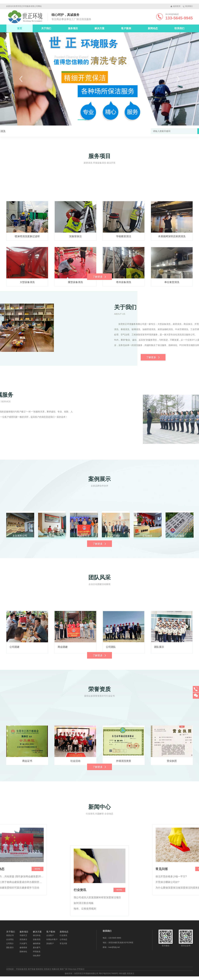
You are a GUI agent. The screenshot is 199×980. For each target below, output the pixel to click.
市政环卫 (23, 935)
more (119, 934)
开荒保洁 (81, 969)
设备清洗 (12, 131)
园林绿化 (23, 952)
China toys (72, 969)
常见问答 (63, 943)
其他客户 (50, 943)
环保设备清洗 (22, 969)
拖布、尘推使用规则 (85, 953)
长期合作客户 (52, 939)
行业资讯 (63, 935)
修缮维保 (23, 948)
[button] (21, 79)
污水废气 (23, 943)
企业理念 (10, 939)
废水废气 (37, 948)
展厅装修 (32, 969)
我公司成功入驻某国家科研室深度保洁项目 (97, 942)
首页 (20, 28)
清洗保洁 (23, 939)
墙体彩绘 (39, 969)
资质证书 (10, 935)
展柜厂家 (63, 969)
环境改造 (37, 952)
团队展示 (10, 948)
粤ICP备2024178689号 (109, 973)
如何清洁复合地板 (84, 947)
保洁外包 (37, 935)
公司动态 (63, 939)
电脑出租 (56, 969)
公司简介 (10, 943)
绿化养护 (37, 956)
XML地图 (122, 973)
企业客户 (50, 935)
